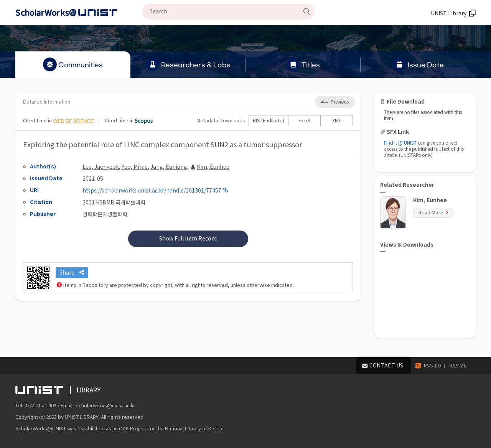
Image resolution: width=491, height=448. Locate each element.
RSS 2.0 (458, 366)
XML (337, 121)
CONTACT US (386, 366)
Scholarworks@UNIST (79, 13)
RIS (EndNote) (269, 121)
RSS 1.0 (432, 366)
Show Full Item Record (188, 239)
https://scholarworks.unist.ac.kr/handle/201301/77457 (152, 191)
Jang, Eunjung (169, 167)
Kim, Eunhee (213, 167)
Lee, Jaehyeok (101, 167)
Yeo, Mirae (135, 167)
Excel (304, 121)
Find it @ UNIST (400, 143)
